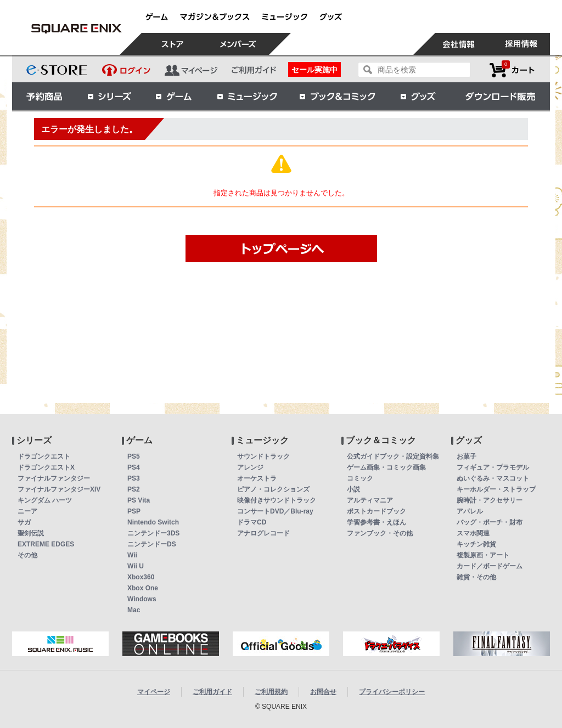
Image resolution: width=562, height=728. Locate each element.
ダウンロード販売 (501, 96)
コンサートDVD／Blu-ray (275, 511)
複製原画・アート (483, 555)
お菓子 (467, 456)
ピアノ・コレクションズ (273, 489)
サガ (24, 522)
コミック (360, 478)
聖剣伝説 (31, 533)
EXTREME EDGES (46, 544)
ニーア (27, 511)
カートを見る (512, 70)
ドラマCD (252, 522)
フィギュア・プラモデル (493, 467)
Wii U (136, 566)
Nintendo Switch (153, 522)
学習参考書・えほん (376, 522)
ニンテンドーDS (152, 544)
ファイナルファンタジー (54, 478)
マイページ (154, 692)
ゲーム (174, 96)
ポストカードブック (376, 511)
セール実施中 (314, 70)
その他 (27, 555)
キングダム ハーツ (45, 500)
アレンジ (250, 467)
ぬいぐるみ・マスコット (493, 478)
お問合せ (323, 692)
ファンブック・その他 (380, 533)
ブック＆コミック (337, 96)
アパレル (470, 511)
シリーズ (109, 96)
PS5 (134, 456)
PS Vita (139, 500)
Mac (134, 610)
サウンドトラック (263, 456)
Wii (132, 555)
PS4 (134, 467)
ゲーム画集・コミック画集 (386, 467)
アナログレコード (263, 533)
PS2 (134, 489)
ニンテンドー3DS (153, 533)
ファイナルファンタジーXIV (59, 489)
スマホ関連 (473, 533)
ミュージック (247, 96)
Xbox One (143, 588)
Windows (142, 599)
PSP (134, 511)
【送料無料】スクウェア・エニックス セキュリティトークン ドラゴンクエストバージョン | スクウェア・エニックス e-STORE (76, 29)
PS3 (134, 478)
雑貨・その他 (476, 577)
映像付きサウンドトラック (277, 500)
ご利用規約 (271, 692)
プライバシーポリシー (392, 692)
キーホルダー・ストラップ (496, 489)
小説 (353, 489)
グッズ (419, 96)
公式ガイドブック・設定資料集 (393, 456)
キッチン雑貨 (476, 544)
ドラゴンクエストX (46, 467)
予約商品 (44, 96)
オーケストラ (257, 478)
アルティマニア (370, 500)
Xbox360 (141, 577)
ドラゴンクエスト (44, 456)
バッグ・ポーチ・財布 (490, 522)
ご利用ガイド (212, 692)
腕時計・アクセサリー (490, 500)
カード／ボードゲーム (490, 566)
